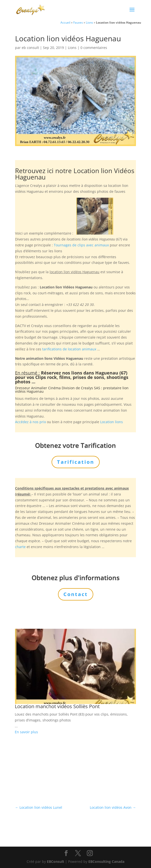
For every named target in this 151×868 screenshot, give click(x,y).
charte (20, 547)
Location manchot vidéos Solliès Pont (57, 706)
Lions (89, 22)
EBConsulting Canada (106, 861)
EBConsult (56, 861)
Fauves (78, 22)
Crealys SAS (91, 388)
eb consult (30, 48)
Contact (76, 594)
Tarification (76, 462)
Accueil (65, 22)
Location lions (112, 422)
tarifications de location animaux (69, 349)
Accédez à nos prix (30, 422)
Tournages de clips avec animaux (81, 245)
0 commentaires (94, 48)
